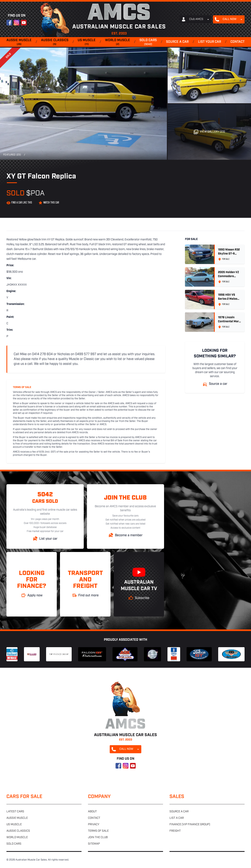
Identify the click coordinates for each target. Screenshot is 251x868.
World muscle (118, 42)
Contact (238, 42)
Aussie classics (55, 42)
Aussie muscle (19, 42)
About (92, 812)
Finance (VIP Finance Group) (190, 825)
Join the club (98, 837)
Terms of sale (98, 831)
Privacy (94, 825)
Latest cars (15, 812)
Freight (175, 831)
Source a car (177, 42)
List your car (210, 42)
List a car (177, 818)
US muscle (87, 42)
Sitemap (94, 844)
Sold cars (148, 42)
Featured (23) (12, 155)
